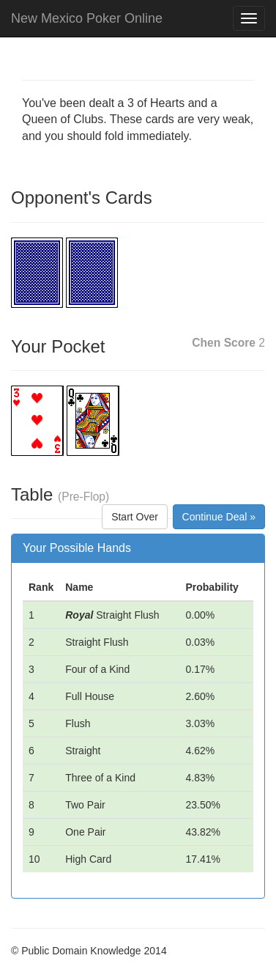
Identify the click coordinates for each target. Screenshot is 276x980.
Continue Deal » (219, 517)
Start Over (135, 517)
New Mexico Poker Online (87, 18)
